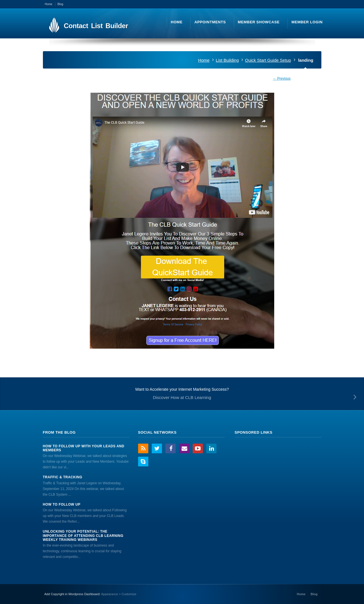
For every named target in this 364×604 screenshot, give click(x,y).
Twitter (157, 448)
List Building (227, 60)
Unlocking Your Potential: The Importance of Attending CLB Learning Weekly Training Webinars (83, 536)
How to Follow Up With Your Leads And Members (84, 448)
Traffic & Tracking (63, 477)
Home (204, 60)
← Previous (282, 78)
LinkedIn (211, 448)
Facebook (170, 448)
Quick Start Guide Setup (268, 60)
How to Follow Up (62, 504)
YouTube (198, 448)
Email (184, 448)
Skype (143, 462)
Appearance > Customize (119, 594)
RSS (143, 448)
